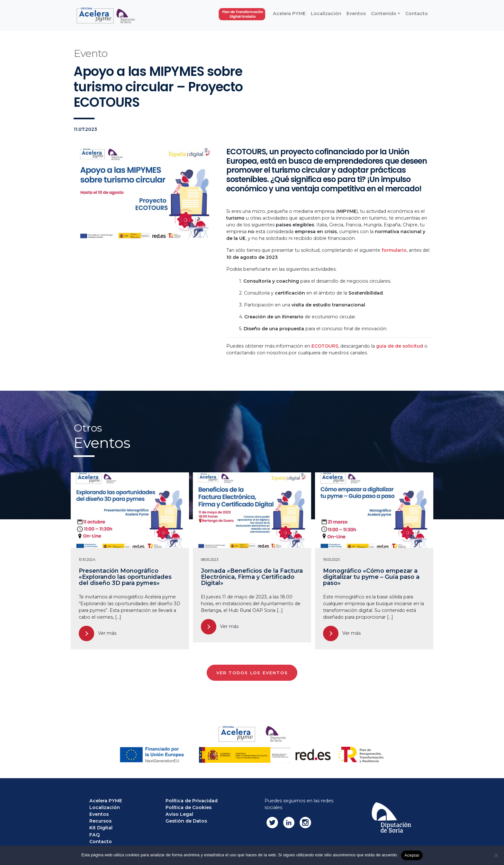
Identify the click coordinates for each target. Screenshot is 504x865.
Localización (105, 807)
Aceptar (412, 855)
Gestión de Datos (186, 821)
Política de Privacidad (192, 801)
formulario (394, 250)
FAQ (94, 835)
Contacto (101, 842)
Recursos (100, 821)
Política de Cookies (189, 807)
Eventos (99, 814)
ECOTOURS (325, 346)
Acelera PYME (106, 801)
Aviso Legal (179, 814)
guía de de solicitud (400, 346)
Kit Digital (101, 828)
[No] (496, 855)
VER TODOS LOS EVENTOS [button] (252, 673)
